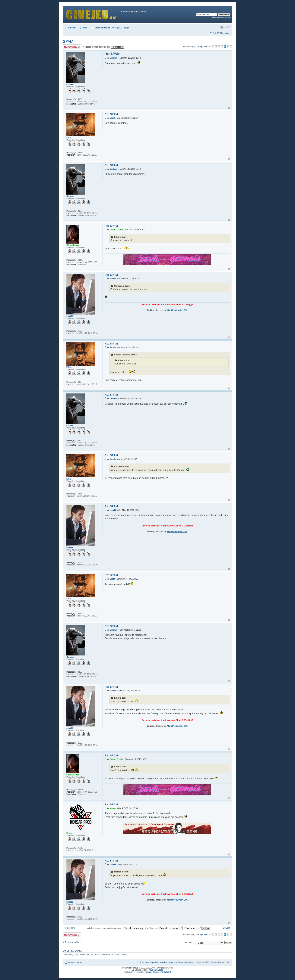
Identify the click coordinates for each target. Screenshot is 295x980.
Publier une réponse (72, 47)
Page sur (204, 47)
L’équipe (144, 962)
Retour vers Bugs (73, 942)
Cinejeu (72, 28)
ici (190, 304)
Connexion (225, 33)
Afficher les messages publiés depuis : (118, 928)
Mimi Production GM (177, 310)
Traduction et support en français (138, 972)
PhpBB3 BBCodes (155, 970)
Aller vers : (188, 943)
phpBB (136, 968)
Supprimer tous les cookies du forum (167, 962)
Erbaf (112, 118)
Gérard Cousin (116, 230)
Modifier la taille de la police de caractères (227, 27)
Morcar (113, 808)
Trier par (166, 928)
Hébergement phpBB (162, 972)
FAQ (214, 33)
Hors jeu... (117, 28)
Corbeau (114, 58)
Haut (229, 108)
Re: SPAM (112, 54)
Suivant (226, 928)
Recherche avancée (221, 17)
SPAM (68, 41)
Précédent (70, 928)
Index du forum (102, 28)
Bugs (126, 28)
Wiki (85, 28)
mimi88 (113, 279)
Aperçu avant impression (222, 27)
